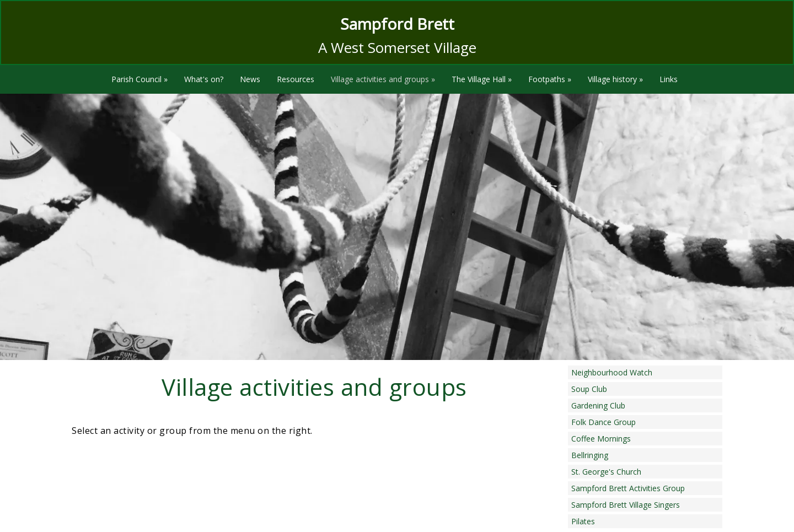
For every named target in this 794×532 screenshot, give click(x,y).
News (250, 79)
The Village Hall (482, 79)
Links (669, 79)
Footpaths (550, 79)
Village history (615, 79)
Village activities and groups (383, 79)
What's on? (204, 79)
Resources (296, 79)
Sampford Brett (397, 24)
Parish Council (140, 79)
